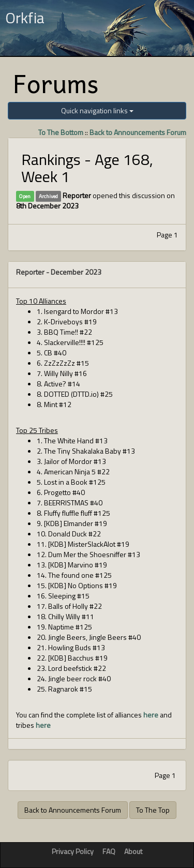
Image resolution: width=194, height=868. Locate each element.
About (133, 851)
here (151, 715)
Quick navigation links (97, 110)
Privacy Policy (73, 851)
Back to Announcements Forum (138, 132)
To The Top (153, 810)
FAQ (109, 851)
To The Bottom (61, 132)
